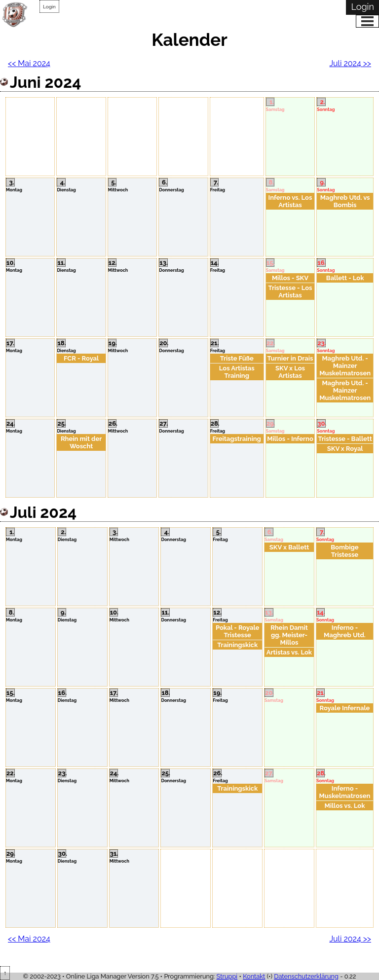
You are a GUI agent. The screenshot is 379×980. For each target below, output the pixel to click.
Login (49, 7)
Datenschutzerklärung (306, 976)
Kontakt (254, 976)
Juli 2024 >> (350, 63)
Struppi (227, 976)
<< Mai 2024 (29, 63)
